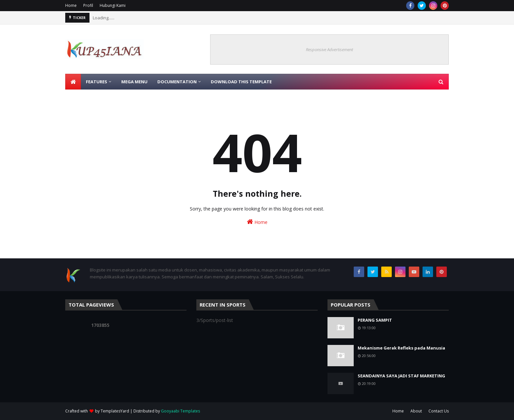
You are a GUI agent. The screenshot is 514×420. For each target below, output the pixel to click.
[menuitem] (73, 82)
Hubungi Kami (113, 5)
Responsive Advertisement (329, 50)
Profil (88, 5)
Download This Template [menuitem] (241, 82)
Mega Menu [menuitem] (134, 82)
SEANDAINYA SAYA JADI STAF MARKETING (401, 376)
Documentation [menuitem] (177, 82)
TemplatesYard (115, 411)
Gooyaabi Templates (180, 411)
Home (71, 5)
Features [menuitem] (97, 82)
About (416, 411)
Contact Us (439, 411)
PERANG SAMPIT (375, 320)
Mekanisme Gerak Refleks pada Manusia (401, 348)
